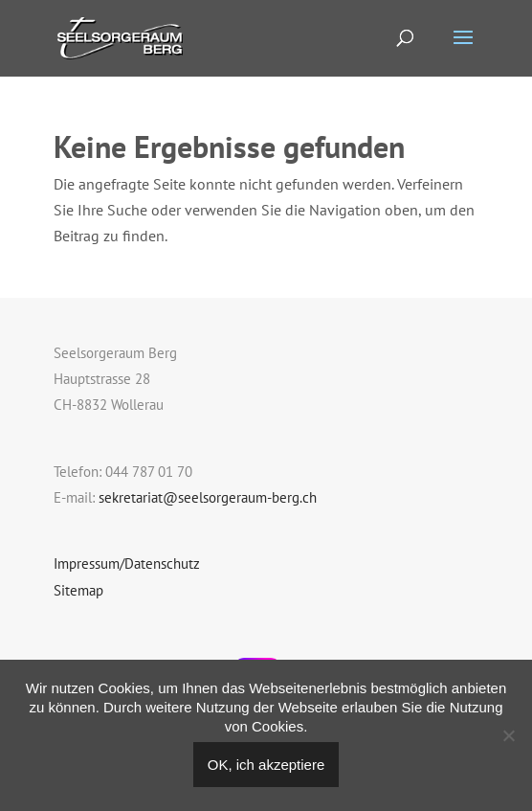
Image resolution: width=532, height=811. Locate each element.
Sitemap (78, 590)
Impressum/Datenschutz (127, 563)
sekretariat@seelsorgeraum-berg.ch (208, 497)
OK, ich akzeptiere (266, 765)
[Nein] (508, 735)
